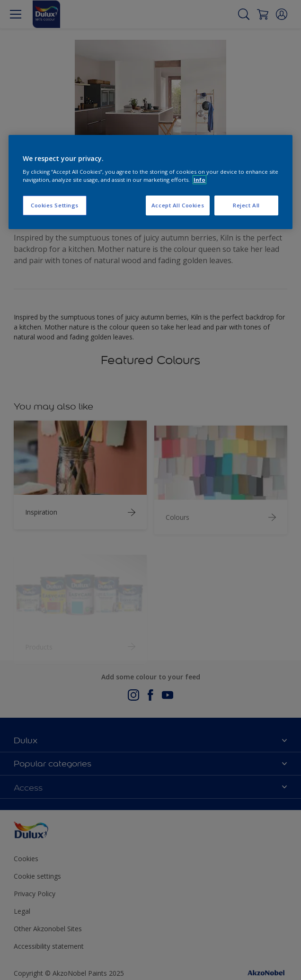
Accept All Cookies (178, 205)
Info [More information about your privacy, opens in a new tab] (199, 180)
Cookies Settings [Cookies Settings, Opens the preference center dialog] (55, 205)
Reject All (246, 205)
